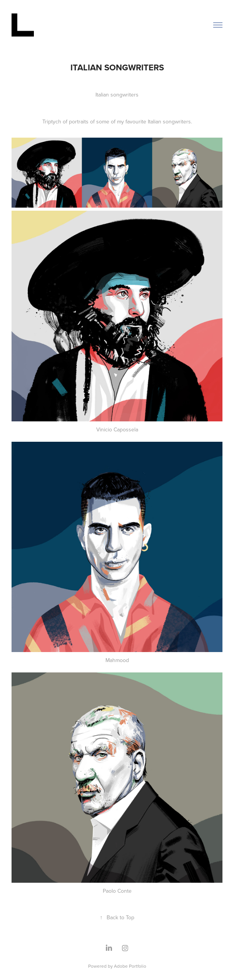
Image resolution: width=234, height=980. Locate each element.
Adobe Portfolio (130, 966)
